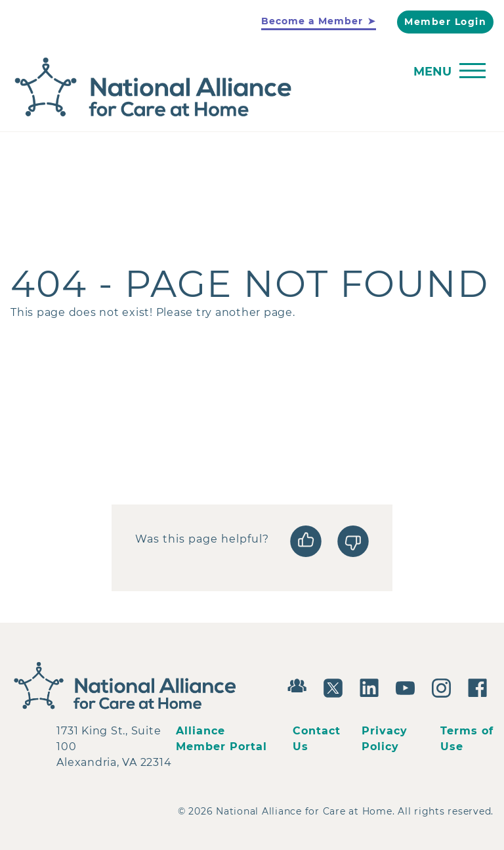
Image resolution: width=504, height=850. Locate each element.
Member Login (445, 22)
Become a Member (312, 21)
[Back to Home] (249, 88)
